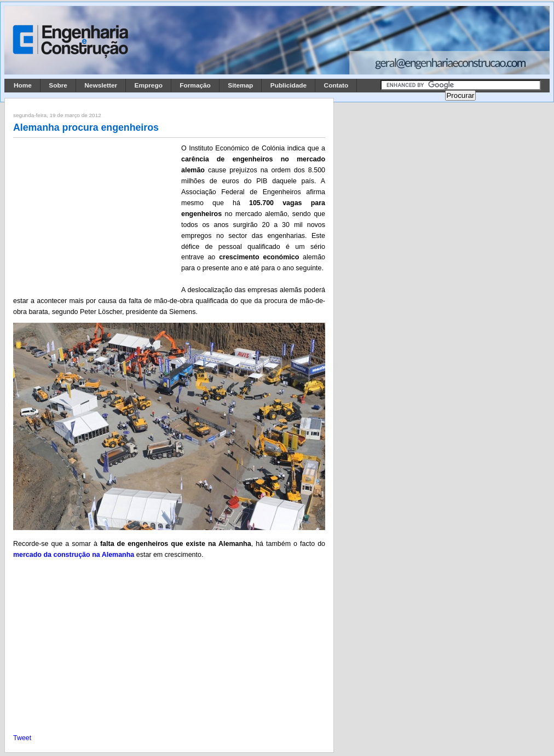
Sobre (58, 85)
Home (23, 85)
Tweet (22, 738)
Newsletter (101, 85)
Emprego (149, 85)
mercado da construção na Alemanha (74, 555)
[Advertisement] (95, 215)
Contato (336, 85)
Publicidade (288, 85)
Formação (195, 85)
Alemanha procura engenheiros (86, 127)
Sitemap (240, 85)
